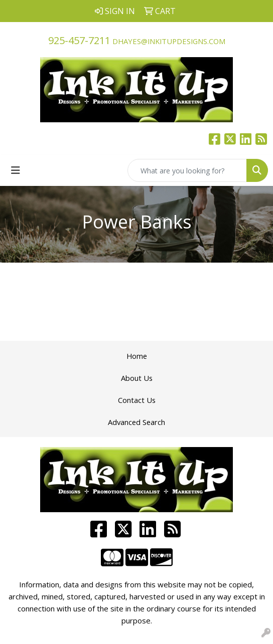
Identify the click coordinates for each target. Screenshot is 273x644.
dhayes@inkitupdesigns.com (169, 41)
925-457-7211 (79, 40)
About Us (137, 378)
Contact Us (137, 400)
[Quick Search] (187, 170)
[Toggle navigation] (16, 170)
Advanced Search (136, 422)
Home (137, 356)
